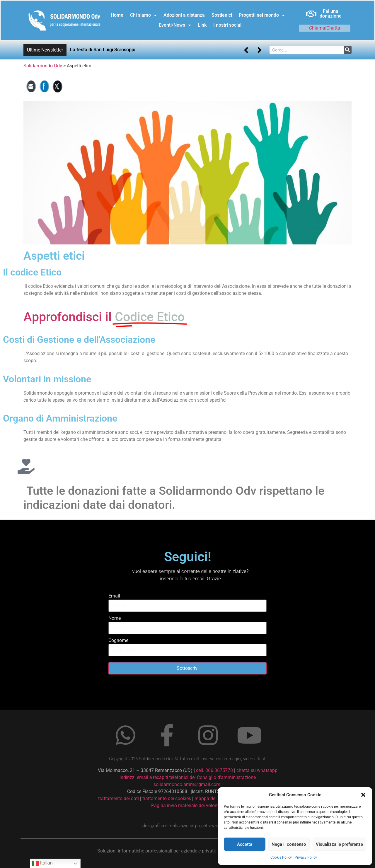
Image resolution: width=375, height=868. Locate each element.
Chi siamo (143, 15)
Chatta (333, 28)
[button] (363, 795)
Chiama (317, 28)
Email (114, 596)
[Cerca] (348, 50)
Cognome (118, 640)
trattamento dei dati (119, 798)
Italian (42, 863)
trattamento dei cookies (167, 798)
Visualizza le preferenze (339, 844)
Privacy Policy (306, 857)
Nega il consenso (289, 844)
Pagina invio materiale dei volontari (188, 805)
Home (117, 15)
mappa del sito (210, 798)
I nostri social (227, 25)
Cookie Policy (281, 857)
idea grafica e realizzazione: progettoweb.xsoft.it (188, 826)
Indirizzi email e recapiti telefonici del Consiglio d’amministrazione (188, 777)
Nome (115, 618)
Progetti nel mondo (262, 15)
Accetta (245, 844)
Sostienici (222, 15)
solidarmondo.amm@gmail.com (187, 784)
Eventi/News (175, 25)
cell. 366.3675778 (214, 770)
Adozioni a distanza (184, 15)
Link (202, 25)
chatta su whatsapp (257, 770)
